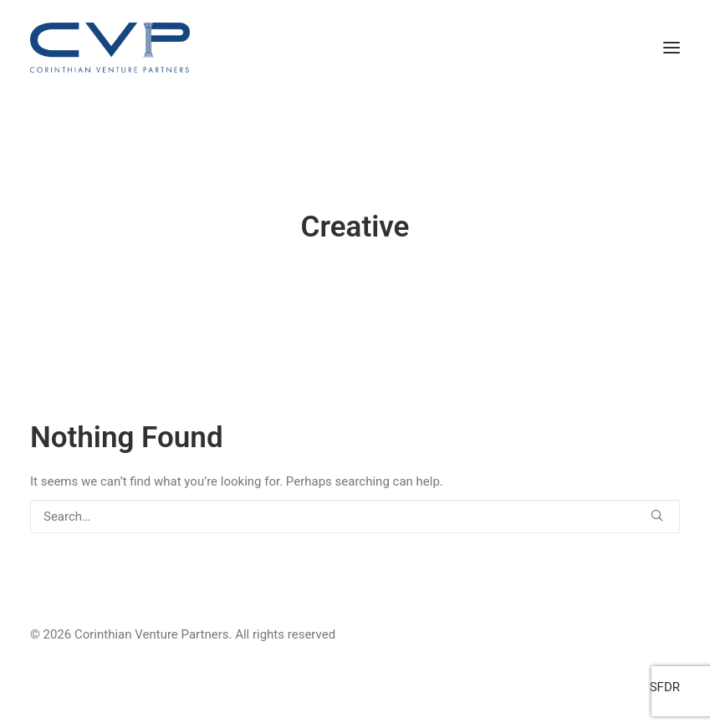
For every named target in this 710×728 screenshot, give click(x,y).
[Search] (355, 517)
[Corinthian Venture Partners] (110, 48)
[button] (672, 48)
